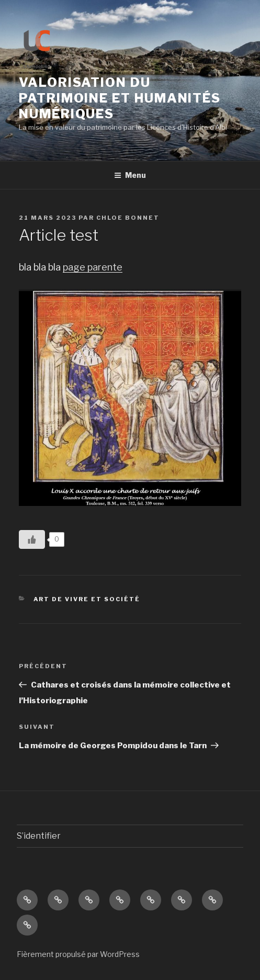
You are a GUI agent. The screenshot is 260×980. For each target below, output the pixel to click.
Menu (130, 175)
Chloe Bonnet (128, 218)
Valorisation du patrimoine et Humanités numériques (120, 98)
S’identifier (39, 836)
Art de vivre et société (87, 599)
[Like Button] (32, 539)
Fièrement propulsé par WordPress (78, 954)
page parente (93, 267)
